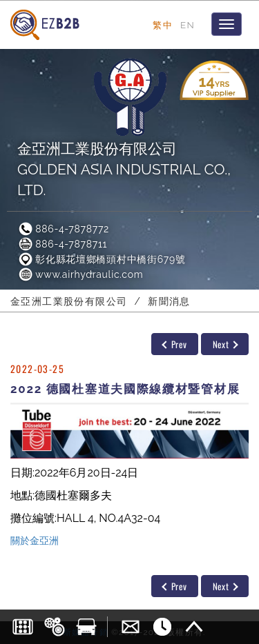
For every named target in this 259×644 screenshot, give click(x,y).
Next (226, 344)
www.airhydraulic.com (80, 274)
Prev (174, 344)
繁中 (163, 25)
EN (188, 25)
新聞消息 (169, 301)
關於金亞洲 (35, 541)
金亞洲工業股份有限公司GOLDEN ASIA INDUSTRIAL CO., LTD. (124, 169)
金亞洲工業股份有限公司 (69, 301)
